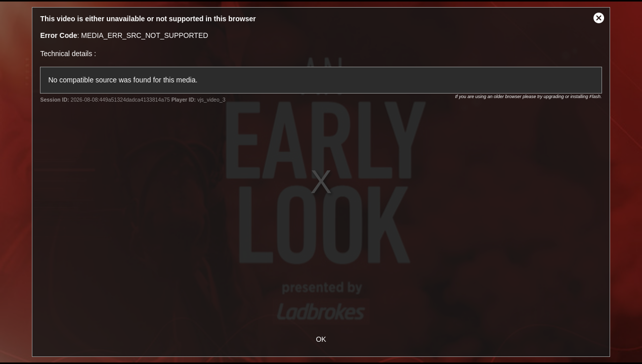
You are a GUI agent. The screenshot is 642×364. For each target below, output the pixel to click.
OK (321, 339)
